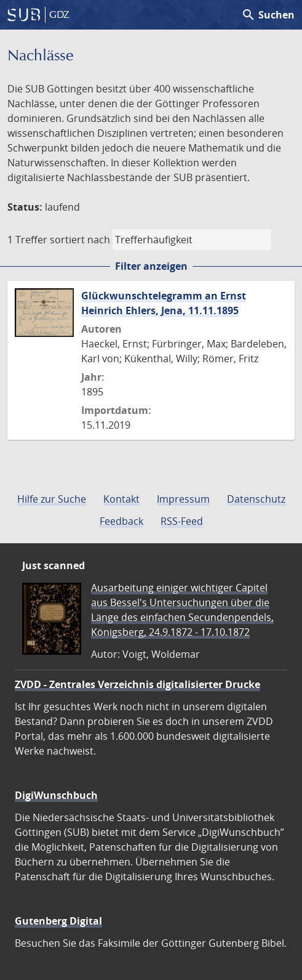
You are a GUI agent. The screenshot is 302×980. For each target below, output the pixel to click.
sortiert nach (80, 240)
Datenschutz (256, 499)
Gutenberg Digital (58, 921)
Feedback (121, 521)
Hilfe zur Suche (52, 499)
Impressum (183, 499)
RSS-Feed (182, 521)
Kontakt (121, 499)
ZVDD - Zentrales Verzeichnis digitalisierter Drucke (137, 684)
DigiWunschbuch (56, 795)
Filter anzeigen (151, 266)
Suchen (268, 15)
